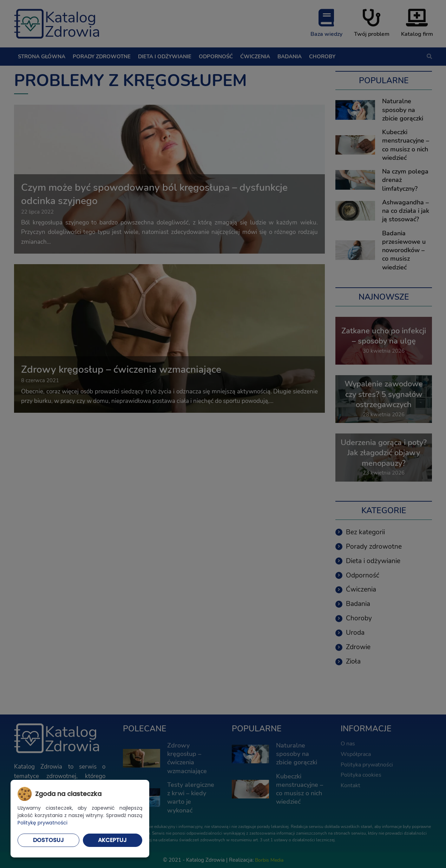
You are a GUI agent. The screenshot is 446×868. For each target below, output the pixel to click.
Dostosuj (48, 840)
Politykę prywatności (42, 823)
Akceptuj (112, 840)
